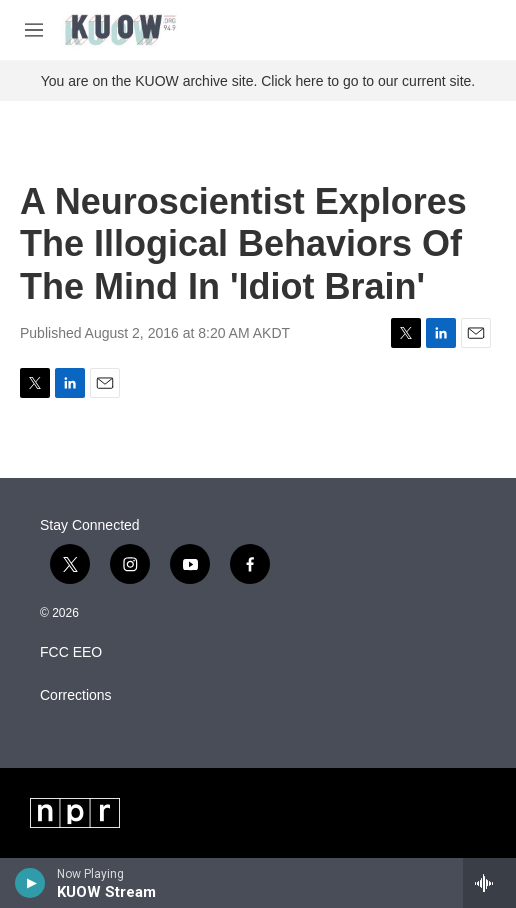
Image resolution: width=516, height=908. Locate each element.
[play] (30, 883)
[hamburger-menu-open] (33, 30)
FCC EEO (71, 652)
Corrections (76, 695)
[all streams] (489, 883)
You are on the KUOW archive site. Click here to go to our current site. (258, 81)
